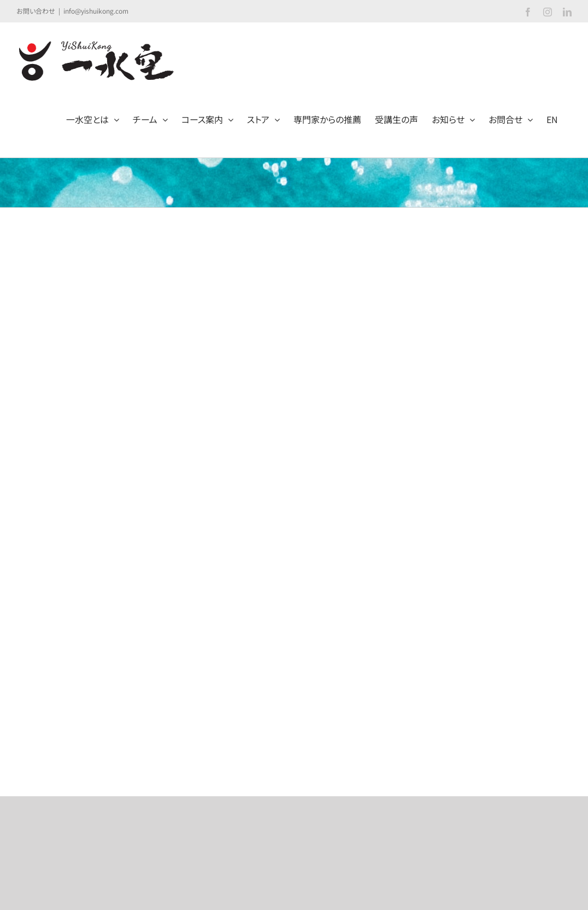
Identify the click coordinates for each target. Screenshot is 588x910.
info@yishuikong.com (96, 11)
